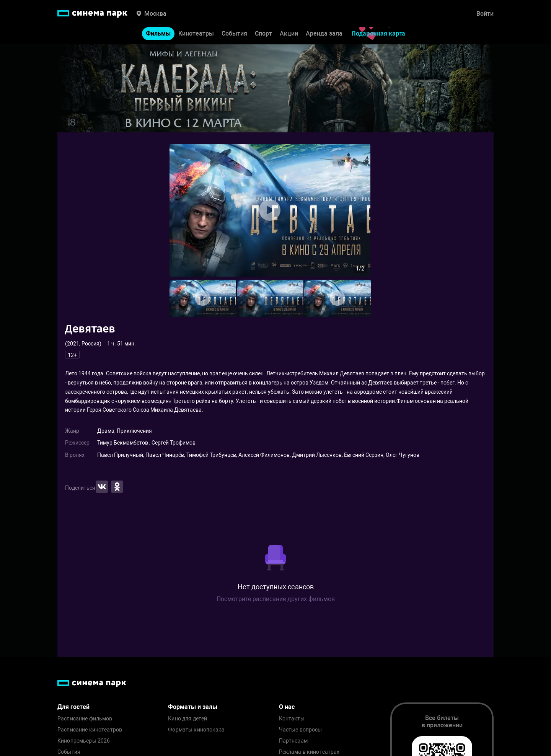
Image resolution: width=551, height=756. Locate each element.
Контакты (292, 719)
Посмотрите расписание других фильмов (276, 599)
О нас (287, 707)
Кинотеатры (196, 34)
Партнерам (293, 741)
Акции (289, 34)
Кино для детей (187, 719)
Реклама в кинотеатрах (309, 752)
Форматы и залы (193, 707)
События (234, 34)
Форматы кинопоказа (196, 730)
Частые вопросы (301, 730)
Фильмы (158, 34)
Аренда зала (324, 34)
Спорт (263, 34)
